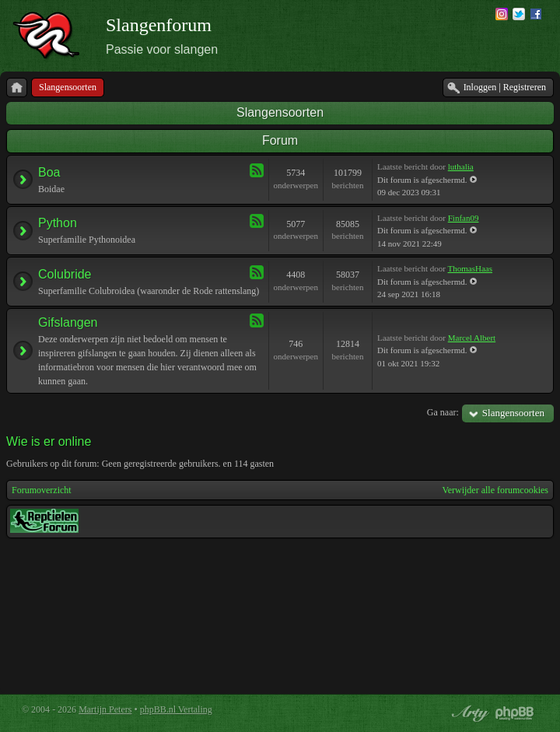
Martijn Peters (105, 709)
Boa (49, 172)
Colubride (65, 274)
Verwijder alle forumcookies (495, 490)
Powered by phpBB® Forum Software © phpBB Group (515, 713)
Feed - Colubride (257, 272)
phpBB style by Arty (468, 713)
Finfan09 (464, 218)
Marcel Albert (472, 338)
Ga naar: (443, 412)
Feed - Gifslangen (257, 320)
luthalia (461, 166)
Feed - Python (257, 221)
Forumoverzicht (42, 490)
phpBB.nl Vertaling (176, 709)
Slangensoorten (280, 112)
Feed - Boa (257, 170)
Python (58, 223)
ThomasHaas (470, 268)
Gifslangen (68, 322)
